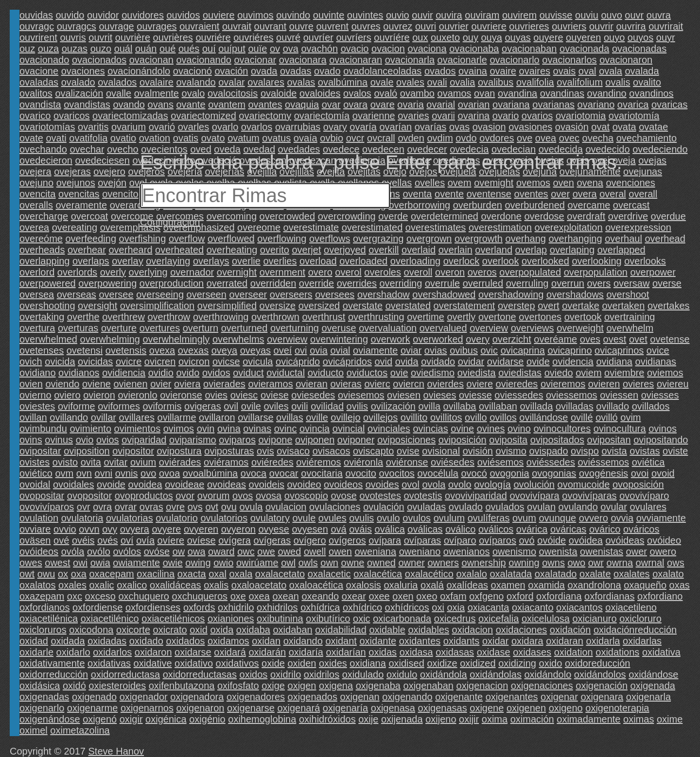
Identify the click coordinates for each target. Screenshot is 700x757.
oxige (273, 686)
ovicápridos (347, 361)
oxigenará (298, 708)
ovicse (226, 361)
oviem (588, 373)
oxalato (668, 574)
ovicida (60, 361)
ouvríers (353, 37)
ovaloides (320, 93)
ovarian (474, 104)
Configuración (170, 222)
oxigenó (100, 719)
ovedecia (469, 149)
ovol (411, 484)
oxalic (101, 585)
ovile (251, 406)
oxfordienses (153, 607)
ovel (138, 183)
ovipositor (133, 451)
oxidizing (517, 663)
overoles (383, 272)
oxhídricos (407, 607)
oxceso (100, 596)
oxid (199, 630)
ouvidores (143, 15)
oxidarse (193, 652)
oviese (275, 395)
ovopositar (42, 496)
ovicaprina (523, 350)
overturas (78, 328)
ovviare (35, 529)
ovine (462, 429)
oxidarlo (73, 652)
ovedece (341, 149)
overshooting (47, 306)
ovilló (607, 417)
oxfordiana (559, 596)
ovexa (162, 350)
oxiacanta (489, 607)
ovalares (266, 82)
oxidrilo (286, 674)
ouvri (426, 26)
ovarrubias (298, 127)
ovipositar (40, 451)
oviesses (660, 395)
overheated (179, 250)
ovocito (361, 473)
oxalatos (38, 585)
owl (288, 563)
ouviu (587, 15)
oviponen (315, 440)
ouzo (101, 49)
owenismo (514, 551)
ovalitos (36, 93)
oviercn (408, 384)
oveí (283, 350)
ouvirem (519, 15)
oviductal (286, 373)
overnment (283, 272)
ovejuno (36, 183)
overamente (81, 205)
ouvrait (237, 26)
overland (494, 250)
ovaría (363, 127)
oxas (680, 585)
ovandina (517, 93)
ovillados (651, 406)
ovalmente (157, 93)
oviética (648, 462)
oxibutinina (280, 619)
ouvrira (631, 26)
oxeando (320, 596)
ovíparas (423, 540)
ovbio (332, 138)
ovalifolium (579, 82)
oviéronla (363, 462)
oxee (379, 596)
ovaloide (279, 93)
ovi (301, 350)
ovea (546, 138)
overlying (148, 272)
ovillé (582, 417)
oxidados (185, 641)
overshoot (628, 294)
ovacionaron (626, 60)
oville (317, 417)
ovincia (315, 429)
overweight (580, 328)
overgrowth (479, 239)
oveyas (255, 350)
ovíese (201, 540)
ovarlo (225, 127)
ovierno (35, 395)
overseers (291, 294)
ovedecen (383, 149)
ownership (484, 563)
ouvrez (398, 26)
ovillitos (446, 417)
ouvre (301, 26)
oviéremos (318, 462)
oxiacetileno (631, 607)
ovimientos (138, 429)
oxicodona (91, 630)
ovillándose (543, 417)
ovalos (357, 93)
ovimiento (90, 429)
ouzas (75, 49)
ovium (143, 462)
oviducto (326, 373)
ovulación (384, 507)
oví (127, 540)
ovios (108, 440)
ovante (191, 104)
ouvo (611, 15)
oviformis (162, 406)
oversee (116, 294)
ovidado (438, 361)
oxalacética (378, 574)
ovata (624, 127)
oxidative (153, 663)
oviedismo (433, 373)
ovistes (35, 462)
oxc (75, 596)
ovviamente (661, 518)
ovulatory (270, 518)
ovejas (652, 160)
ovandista (40, 104)
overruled (483, 283)
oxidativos (237, 663)
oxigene (487, 708)
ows (676, 563)
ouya (491, 37)
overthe (83, 317)
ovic (490, 350)
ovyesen (310, 529)
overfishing (143, 239)
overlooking (596, 261)
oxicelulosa (546, 619)
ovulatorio (177, 518)
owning (524, 563)
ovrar (126, 507)
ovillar (104, 417)
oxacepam (111, 574)
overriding (401, 283)
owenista (558, 551)
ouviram (482, 15)
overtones (540, 317)
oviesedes (313, 395)
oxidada (68, 641)
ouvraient (199, 26)
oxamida (546, 585)
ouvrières (173, 37)
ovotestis (423, 496)
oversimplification (157, 306)
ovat (600, 127)
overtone (497, 317)
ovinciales (389, 429)
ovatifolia (88, 138)
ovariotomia (581, 116)
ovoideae (184, 484)
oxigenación (602, 686)
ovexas (193, 350)
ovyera (135, 529)
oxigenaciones (542, 686)
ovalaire (157, 82)
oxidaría (306, 652)
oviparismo (193, 440)
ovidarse (506, 361)
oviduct (248, 373)
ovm (64, 473)
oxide (273, 663)
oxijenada (402, 719)
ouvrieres (529, 26)
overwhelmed (48, 339)
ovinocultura (620, 429)
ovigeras (203, 406)
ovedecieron (46, 160)
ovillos (503, 417)
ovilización (393, 406)
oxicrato (170, 630)
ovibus (464, 350)
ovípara (385, 540)
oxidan (266, 641)
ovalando (196, 82)
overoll (418, 272)
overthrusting (376, 317)
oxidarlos (112, 652)
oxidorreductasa (125, 674)
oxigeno (566, 708)
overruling (527, 283)
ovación (231, 71)
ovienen (131, 384)
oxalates (632, 574)
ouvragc (37, 26)
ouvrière (133, 37)
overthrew (123, 317)
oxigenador (144, 697)
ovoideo (304, 484)
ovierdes (445, 384)
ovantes (265, 104)
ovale (382, 82)
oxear (354, 596)
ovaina (473, 71)
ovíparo (460, 540)
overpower (653, 272)
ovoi (640, 473)
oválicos (496, 529)
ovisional (441, 451)
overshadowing (511, 294)
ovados (440, 71)
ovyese (273, 529)
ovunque (557, 518)
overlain (455, 250)
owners (443, 563)
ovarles (193, 127)
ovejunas (643, 172)
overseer (248, 294)
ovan (484, 93)
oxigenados (313, 697)
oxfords (199, 607)
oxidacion (473, 630)
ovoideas (227, 484)
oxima (495, 719)
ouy (471, 37)
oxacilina (156, 574)
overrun (568, 283)
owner (411, 563)
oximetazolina (80, 730)
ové (61, 540)
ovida (407, 361)
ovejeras (72, 172)
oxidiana (368, 663)
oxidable (387, 630)
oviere (480, 384)
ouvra (659, 15)
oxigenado (94, 697)
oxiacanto (533, 607)
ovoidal (35, 484)
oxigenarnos (147, 708)
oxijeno (441, 719)
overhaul (623, 239)
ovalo (193, 93)
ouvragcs (77, 26)
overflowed (231, 239)
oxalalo (471, 574)
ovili (299, 406)
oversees (335, 294)
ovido (188, 373)
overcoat (90, 216)
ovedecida (561, 149)
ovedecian (514, 149)
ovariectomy (265, 116)
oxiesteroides (117, 686)
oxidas (383, 652)
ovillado (612, 406)
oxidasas (455, 652)
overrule (442, 283)
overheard (130, 250)
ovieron (99, 395)
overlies (280, 261)
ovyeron (238, 529)
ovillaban (498, 406)
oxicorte (133, 630)
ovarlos (257, 127)
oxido (551, 663)
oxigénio (207, 719)
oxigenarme (93, 708)
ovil (231, 406)
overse (667, 283)
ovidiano (38, 373)
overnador (192, 272)
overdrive (628, 216)
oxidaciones (522, 630)
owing (198, 563)
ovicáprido (298, 361)
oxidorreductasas (200, 674)
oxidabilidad (341, 630)
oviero (67, 395)
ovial (340, 350)
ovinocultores (562, 429)
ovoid (663, 473)
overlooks (645, 261)
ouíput (232, 49)
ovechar (87, 149)
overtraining (630, 317)
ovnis (127, 473)
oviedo (559, 373)
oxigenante (459, 697)
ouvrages (157, 26)
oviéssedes (551, 462)
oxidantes (420, 641)
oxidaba (253, 630)
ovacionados (99, 60)
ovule (304, 518)
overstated (408, 306)
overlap (531, 250)
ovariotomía (634, 116)
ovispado (548, 451)
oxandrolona (594, 585)
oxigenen (526, 708)
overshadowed (444, 294)
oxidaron (153, 652)
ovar (331, 104)
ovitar (115, 462)
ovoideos (343, 484)
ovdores (497, 138)
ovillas (290, 417)
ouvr (634, 15)
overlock (461, 261)
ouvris (73, 37)
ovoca (254, 473)
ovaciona (427, 49)
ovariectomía (322, 116)
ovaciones (83, 71)
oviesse (475, 395)
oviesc (244, 395)
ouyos (640, 37)
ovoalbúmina (210, 473)
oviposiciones (406, 440)
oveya (224, 350)
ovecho (123, 149)
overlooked (545, 261)
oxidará (230, 652)
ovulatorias (130, 518)
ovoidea (145, 484)
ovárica (532, 529)
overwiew (287, 339)
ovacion (388, 49)
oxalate (595, 574)
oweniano (420, 551)
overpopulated (530, 272)
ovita (91, 462)
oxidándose (653, 674)
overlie (246, 261)
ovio (85, 440)
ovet (638, 339)
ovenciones (630, 183)
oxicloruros (43, 630)
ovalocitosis (233, 93)
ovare (383, 104)
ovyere (166, 529)
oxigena (336, 686)
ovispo (585, 451)
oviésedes (453, 462)
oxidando (303, 641)
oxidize (442, 663)
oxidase (494, 652)
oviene (96, 384)
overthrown (275, 317)
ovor (185, 496)
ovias (436, 350)
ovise (408, 451)
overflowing (282, 239)
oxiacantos (579, 607)
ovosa (269, 496)
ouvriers (569, 26)
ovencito (120, 194)
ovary (335, 127)
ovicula (258, 361)
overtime (426, 317)
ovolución (534, 484)
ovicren (160, 361)
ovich (31, 361)
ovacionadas (639, 49)
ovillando (69, 417)
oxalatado (556, 574)
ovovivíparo (644, 496)
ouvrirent (38, 37)
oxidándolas (496, 674)
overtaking (42, 317)
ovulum (449, 518)
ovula (251, 507)
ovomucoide (584, 484)
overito (275, 250)
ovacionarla (410, 60)
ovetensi (85, 350)
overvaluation (388, 328)
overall (643, 194)
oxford (520, 596)
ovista (614, 451)
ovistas (645, 451)
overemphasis (131, 227)
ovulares (648, 507)
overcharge (44, 216)
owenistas (602, 551)
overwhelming (110, 339)
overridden (273, 283)
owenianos (467, 551)
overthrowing (221, 317)
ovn (84, 473)
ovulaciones (335, 507)
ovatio (123, 138)
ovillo (476, 417)
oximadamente (588, 719)
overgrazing (378, 239)
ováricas (568, 529)
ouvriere (489, 26)
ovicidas (95, 361)
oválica (390, 529)
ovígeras (272, 540)
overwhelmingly (176, 339)
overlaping (572, 250)
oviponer (356, 440)
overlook (501, 261)
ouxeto (445, 37)
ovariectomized (203, 116)
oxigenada (653, 686)
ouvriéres (253, 37)
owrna (620, 563)
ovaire (503, 71)
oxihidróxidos (327, 719)
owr (596, 563)
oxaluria (401, 585)
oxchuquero (144, 596)
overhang (526, 239)
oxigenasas (443, 708)
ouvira (449, 15)
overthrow (169, 317)
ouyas (517, 37)
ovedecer (427, 149)
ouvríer (318, 37)
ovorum (214, 496)
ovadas (296, 71)
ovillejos (380, 417)
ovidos (216, 373)
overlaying (168, 261)
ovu (229, 507)
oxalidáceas (175, 585)
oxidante (378, 641)
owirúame (257, 563)
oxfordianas (609, 596)
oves (590, 339)
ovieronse (181, 395)
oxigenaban (429, 686)
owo (576, 563)
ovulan (541, 507)
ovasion (489, 127)
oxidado (146, 641)
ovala (611, 71)
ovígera (235, 540)
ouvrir (601, 26)
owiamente (136, 563)
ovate (31, 138)
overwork (391, 339)
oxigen (302, 686)
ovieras (346, 384)
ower (637, 551)
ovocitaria (322, 473)
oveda (227, 149)
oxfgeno (486, 596)
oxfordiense (97, 607)
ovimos (179, 429)
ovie (399, 373)
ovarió (162, 127)
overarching (135, 205)
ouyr (666, 37)
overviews (533, 328)
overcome (132, 216)
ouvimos (255, 15)
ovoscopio (306, 496)
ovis (265, 451)
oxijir (469, 719)
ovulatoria (82, 518)
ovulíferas (489, 518)
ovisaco (293, 451)
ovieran (312, 384)
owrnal (650, 563)
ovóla (73, 551)
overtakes (669, 306)
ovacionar (255, 60)
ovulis (361, 518)
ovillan (33, 417)
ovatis (186, 138)
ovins (31, 440)
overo (320, 272)
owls (308, 563)
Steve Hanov (116, 751)
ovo (148, 473)
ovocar (284, 473)
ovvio (65, 529)
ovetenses (42, 350)
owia (100, 563)
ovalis (618, 82)
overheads (42, 250)
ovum (524, 518)
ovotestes (380, 496)
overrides (357, 283)
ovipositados (557, 440)
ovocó (474, 473)
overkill (384, 250)
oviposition (87, 451)
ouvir (422, 15)
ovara (355, 104)
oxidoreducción (598, 663)
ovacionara (303, 60)
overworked (438, 339)
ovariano (596, 104)
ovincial (349, 429)
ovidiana (614, 361)
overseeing (160, 294)
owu (46, 574)
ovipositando (661, 440)
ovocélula (438, 473)
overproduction (172, 283)
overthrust (324, 317)
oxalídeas (467, 585)
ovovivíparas (589, 496)
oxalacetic (329, 574)
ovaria (410, 104)
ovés (107, 540)
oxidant (341, 641)
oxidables (429, 630)
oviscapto (374, 451)
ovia (319, 350)
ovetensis (126, 350)
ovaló (385, 93)
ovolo (460, 484)
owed (290, 551)
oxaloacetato (259, 585)
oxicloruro (640, 619)
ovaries (413, 116)
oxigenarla (648, 697)
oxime (670, 719)
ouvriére (213, 37)
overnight (237, 272)
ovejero (109, 172)
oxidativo (194, 663)
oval (587, 71)
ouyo (614, 37)
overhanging (575, 239)
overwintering (339, 339)
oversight (97, 306)
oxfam (453, 596)
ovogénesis (604, 473)
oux (420, 37)
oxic (362, 619)
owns (553, 563)
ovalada (642, 71)
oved (201, 149)
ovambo (417, 93)
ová (338, 529)
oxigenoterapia (617, 708)
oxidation (574, 652)
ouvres (366, 26)
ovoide (111, 484)
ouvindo (293, 15)
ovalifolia (535, 82)
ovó (526, 540)
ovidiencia (124, 373)
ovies (216, 395)
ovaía (306, 138)
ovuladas (426, 507)
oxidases (532, 652)
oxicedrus (455, 619)
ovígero (310, 540)
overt (548, 306)
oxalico (132, 585)
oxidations (617, 652)
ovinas (257, 429)
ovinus (59, 440)
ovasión (572, 127)
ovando (129, 104)
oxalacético (429, 574)
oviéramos (226, 462)
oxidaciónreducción (635, 630)
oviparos (237, 440)
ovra (102, 507)
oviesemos (361, 395)
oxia (456, 607)
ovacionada (584, 49)
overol (348, 272)
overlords (77, 272)
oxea (259, 596)
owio (223, 563)
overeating (75, 227)
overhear (87, 250)
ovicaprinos (619, 350)
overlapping (44, 261)
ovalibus (496, 82)
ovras (151, 507)
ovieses (440, 395)
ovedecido (607, 149)
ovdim (440, 138)
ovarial (441, 104)
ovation (155, 138)
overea (34, 227)
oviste (675, 451)
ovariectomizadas (130, 116)
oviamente (375, 350)
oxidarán (267, 652)
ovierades (224, 384)
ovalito (647, 82)
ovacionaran (356, 60)
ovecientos (164, 149)
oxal (218, 574)
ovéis (83, 540)
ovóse (157, 551)
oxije (368, 719)
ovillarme (177, 417)
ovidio (161, 373)
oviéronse (407, 462)
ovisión (478, 451)
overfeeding (91, 239)
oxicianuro (594, 619)
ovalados (117, 82)
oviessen (619, 395)
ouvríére (392, 37)
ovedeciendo (660, 149)
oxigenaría (345, 708)
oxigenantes (512, 697)
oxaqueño (645, 585)
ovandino (607, 93)
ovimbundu (43, 429)
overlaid (419, 250)
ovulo (388, 518)
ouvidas (36, 15)
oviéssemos (603, 462)
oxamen (508, 585)
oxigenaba (378, 686)
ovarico (35, 116)
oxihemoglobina (262, 719)
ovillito (414, 417)
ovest (615, 339)
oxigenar (559, 697)
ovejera (35, 172)
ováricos (641, 529)
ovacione (39, 71)
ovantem (227, 104)
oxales (72, 585)
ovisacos (332, 451)
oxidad (34, 641)
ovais (565, 71)
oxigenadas (44, 697)
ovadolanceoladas (382, 71)
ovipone (275, 440)
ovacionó (192, 71)
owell (315, 551)
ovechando (43, 149)
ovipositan (609, 440)
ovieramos (270, 384)
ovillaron (217, 417)
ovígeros (347, 540)
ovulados (505, 507)
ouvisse (556, 15)
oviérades (180, 462)
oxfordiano (660, 596)
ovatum (244, 138)
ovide (538, 361)
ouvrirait (666, 26)
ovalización (79, 93)
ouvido (70, 15)
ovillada (537, 406)
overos (482, 272)
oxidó (74, 686)
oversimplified (227, 306)
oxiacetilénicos (173, 619)
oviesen (404, 395)
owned (381, 563)
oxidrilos (322, 674)
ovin (206, 429)
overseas (77, 294)
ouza (48, 49)
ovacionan (151, 60)
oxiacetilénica (49, 619)
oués (189, 49)
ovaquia (302, 104)
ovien (31, 384)
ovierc (377, 384)
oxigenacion (482, 686)
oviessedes (519, 395)
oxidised (406, 663)
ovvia (622, 518)
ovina (229, 429)
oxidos (254, 674)
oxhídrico (362, 607)
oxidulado (363, 674)
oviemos (665, 373)
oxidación (570, 630)
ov (275, 49)
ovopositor (89, 496)
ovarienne (374, 116)
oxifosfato (238, 686)
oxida (222, 630)
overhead (665, 239)
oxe (238, 596)
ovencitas (79, 194)
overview (489, 328)
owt (27, 574)
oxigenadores (256, 697)
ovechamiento (647, 138)
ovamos (455, 93)
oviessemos (572, 395)
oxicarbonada (402, 619)
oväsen (35, 540)
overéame (555, 339)
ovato (213, 138)
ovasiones (530, 127)
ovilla (429, 406)
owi (80, 563)
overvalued (443, 328)
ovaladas (39, 82)
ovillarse (255, 417)
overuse (339, 328)
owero (663, 551)
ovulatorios (224, 518)
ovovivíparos (47, 507)
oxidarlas (642, 641)
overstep (516, 306)
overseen (207, 294)
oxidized (478, 663)
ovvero (594, 518)
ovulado (466, 507)
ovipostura (179, 451)
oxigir (131, 719)
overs (599, 283)
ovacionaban (529, 49)
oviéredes (272, 462)
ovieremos (563, 384)
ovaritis (93, 127)
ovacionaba (474, 49)
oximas (639, 719)
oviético (36, 473)
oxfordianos (44, 607)
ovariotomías (47, 127)
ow (179, 551)
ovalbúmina (343, 82)
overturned (245, 328)
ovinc (286, 429)
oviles (276, 406)
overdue (668, 216)
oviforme (77, 406)
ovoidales (74, 484)
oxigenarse (251, 708)
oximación (532, 719)
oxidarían (346, 652)
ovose (343, 496)
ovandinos (651, 93)
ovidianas (656, 361)
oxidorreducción (54, 674)
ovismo (511, 451)
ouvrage (116, 26)
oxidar (495, 641)
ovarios (537, 116)
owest (57, 563)
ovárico (605, 529)
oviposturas (229, 451)
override (316, 283)
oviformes (119, 406)
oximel (34, 730)
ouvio (398, 15)
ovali (437, 82)
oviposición (463, 440)
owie (173, 563)
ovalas (301, 82)
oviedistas (520, 373)
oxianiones (231, 619)
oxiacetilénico (110, 619)
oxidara (527, 641)
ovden (411, 138)
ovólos (127, 551)
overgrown (429, 239)
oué (167, 49)
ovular (613, 507)
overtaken (623, 306)
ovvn (89, 529)
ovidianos (79, 373)
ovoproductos (144, 496)
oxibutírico (328, 619)
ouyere (548, 37)
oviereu (673, 384)
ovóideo (664, 540)
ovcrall (381, 138)
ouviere (219, 15)
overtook (583, 317)
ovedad (259, 149)
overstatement (464, 306)
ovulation (39, 518)
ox (63, 574)
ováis (360, 529)
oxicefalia (499, 619)
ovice (658, 350)
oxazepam (42, 596)
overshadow (384, 294)
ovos (243, 496)
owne (353, 563)
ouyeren (583, 37)
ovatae (653, 127)
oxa (79, 574)
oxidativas (109, 663)
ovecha (598, 138)
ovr (84, 507)
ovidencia (573, 361)
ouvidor (103, 15)
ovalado (78, 82)
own (329, 563)
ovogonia (509, 473)
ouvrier (454, 26)
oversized (319, 306)
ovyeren (201, 529)
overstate (363, 306)
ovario (506, 116)
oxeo (427, 596)
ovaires (535, 71)
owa (197, 551)
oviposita (508, 440)
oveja (624, 160)
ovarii (443, 116)
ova (291, 49)
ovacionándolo (139, 71)
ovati (56, 138)
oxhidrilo (236, 607)
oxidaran (565, 641)
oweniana (375, 551)
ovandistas (87, 104)
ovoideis (267, 484)
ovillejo (345, 417)
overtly (461, 317)
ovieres (638, 384)
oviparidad (144, 440)
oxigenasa (393, 708)
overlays (211, 261)
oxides (333, 663)
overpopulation (596, 272)
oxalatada (511, 574)
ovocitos (396, 473)
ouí (209, 49)
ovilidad (327, 406)
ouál (123, 49)
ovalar (231, 82)
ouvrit (100, 37)
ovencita (38, 194)
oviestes (37, 406)
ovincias (430, 429)
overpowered (48, 283)
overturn (201, 328)
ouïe (257, 49)
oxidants (462, 641)
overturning (295, 328)
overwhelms (238, 339)
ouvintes (365, 15)
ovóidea (586, 540)
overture (119, 328)
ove (525, 138)
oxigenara (602, 697)
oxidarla (603, 641)
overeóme (41, 239)
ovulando (578, 507)
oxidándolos (600, 674)
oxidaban (292, 630)
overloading (415, 261)
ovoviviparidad (476, 496)
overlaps (91, 261)
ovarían (395, 127)
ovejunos (76, 183)
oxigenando (407, 697)
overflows (330, 239)
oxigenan (359, 697)
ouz (27, 49)
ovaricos (71, 116)
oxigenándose (50, 719)
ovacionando (204, 60)
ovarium (129, 127)
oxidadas (107, 641)
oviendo (62, 384)
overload (318, 261)
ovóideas (625, 540)
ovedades (299, 149)
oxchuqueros (200, 596)
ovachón (319, 49)
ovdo (466, 138)
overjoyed (345, 250)
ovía (145, 540)
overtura (37, 328)
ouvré (288, 37)
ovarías (431, 127)
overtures (160, 328)
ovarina (474, 116)
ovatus (276, 138)
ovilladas (575, 406)
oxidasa (416, 652)
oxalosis (364, 585)
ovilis (357, 406)
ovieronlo (137, 395)
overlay (127, 261)
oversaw (631, 283)
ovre (175, 507)
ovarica (633, 104)
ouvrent (332, 26)
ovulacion (286, 507)
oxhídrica (320, 607)
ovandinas (562, 93)
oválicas (425, 529)
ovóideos (39, 551)
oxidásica (40, 686)
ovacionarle (462, 60)
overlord (37, 272)
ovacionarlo (514, 60)
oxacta (192, 574)
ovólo (99, 551)
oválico (460, 529)
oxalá (432, 585)
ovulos (417, 518)
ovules (332, 518)
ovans (161, 104)
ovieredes (517, 384)
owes (31, 563)
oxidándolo (548, 674)
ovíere (171, 540)
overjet (306, 250)
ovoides (382, 484)
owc (246, 551)
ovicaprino (569, 350)
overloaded (363, 261)
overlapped (621, 250)
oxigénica (166, 719)
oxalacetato (280, 574)
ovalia (462, 82)
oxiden (302, 663)
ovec (569, 138)
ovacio (355, 49)
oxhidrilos (277, 607)
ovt (212, 507)
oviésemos (501, 462)
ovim (630, 417)
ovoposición (638, 484)
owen (340, 551)
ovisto (65, 462)
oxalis (216, 585)
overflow (187, 239)
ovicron (194, 361)
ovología (492, 484)
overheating (232, 250)
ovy (110, 529)
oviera (187, 384)
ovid (384, 361)
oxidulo (402, 674)
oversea (37, 294)
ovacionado (44, 60)
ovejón (112, 183)
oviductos (367, 373)
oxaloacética (316, 585)
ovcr (355, 138)
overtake (581, 306)
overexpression (638, 227)
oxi (438, 607)
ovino (519, 429)
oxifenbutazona (182, 686)
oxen (403, 596)
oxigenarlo (42, 708)
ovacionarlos (569, 60)
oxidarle (36, 652)
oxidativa (661, 652)
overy (478, 339)
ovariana (511, 104)
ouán (146, 49)
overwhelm (630, 328)
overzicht (512, 339)
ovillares (137, 417)
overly (113, 272)
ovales (410, 82)
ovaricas (669, 104)
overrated (227, 283)
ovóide (551, 540)
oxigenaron (200, 708)
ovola (434, 484)
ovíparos (498, 540)
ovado (327, 71)
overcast (631, 205)
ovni (104, 473)
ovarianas (553, 104)
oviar (411, 350)
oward (221, 551)
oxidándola (444, 674)
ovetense (670, 339)
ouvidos (183, 15)
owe (266, 551)
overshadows (575, 294)
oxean (286, 596)
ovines (491, 429)
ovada (264, 71)
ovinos (663, 429)
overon (450, 272)
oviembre (624, 373)
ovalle (119, 93)
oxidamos (228, 641)
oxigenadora (197, 697)
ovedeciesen (103, 160)
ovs (195, 507)
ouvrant (271, 26)
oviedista (477, 373)
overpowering (107, 283)
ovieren (604, 384)
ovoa (169, 473)
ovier (161, 384)
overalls (36, 205)
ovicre (129, 361)
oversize (278, 306)
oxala (241, 574)
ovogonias (554, 473)
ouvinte (329, 15)
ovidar (471, 361)
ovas (459, 127)
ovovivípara (534, 496)
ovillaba (460, 406)
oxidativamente (52, 663)
